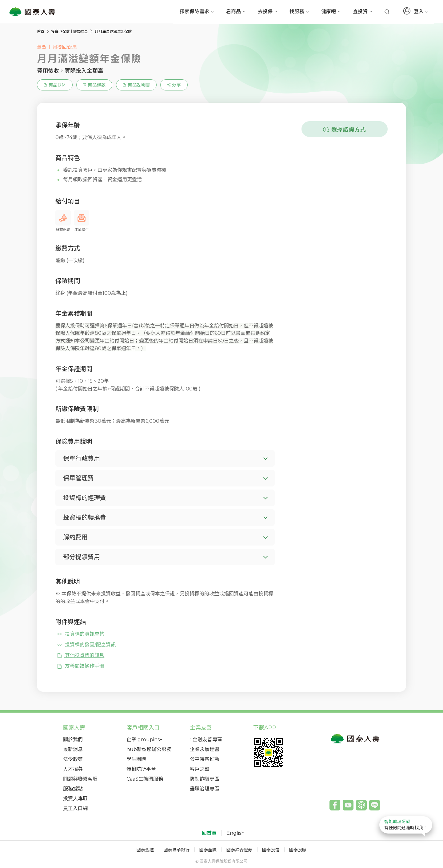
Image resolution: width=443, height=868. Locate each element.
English (235, 834)
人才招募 (73, 769)
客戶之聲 (200, 769)
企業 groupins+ (144, 740)
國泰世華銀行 (177, 850)
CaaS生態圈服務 (145, 779)
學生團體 (136, 760)
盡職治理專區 (205, 789)
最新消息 (73, 750)
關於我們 (73, 740)
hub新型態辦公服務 (149, 750)
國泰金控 (145, 850)
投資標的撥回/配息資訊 (86, 645)
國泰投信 (271, 850)
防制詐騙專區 (205, 779)
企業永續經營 (205, 750)
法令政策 (73, 760)
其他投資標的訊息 (81, 656)
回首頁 (209, 834)
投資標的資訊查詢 (81, 634)
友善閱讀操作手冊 (81, 666)
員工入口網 (75, 809)
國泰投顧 (298, 850)
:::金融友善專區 (206, 740)
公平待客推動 (205, 760)
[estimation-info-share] (174, 85)
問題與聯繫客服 (80, 779)
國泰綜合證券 (239, 850)
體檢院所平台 (141, 769)
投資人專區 (75, 799)
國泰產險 (208, 850)
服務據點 (73, 789)
